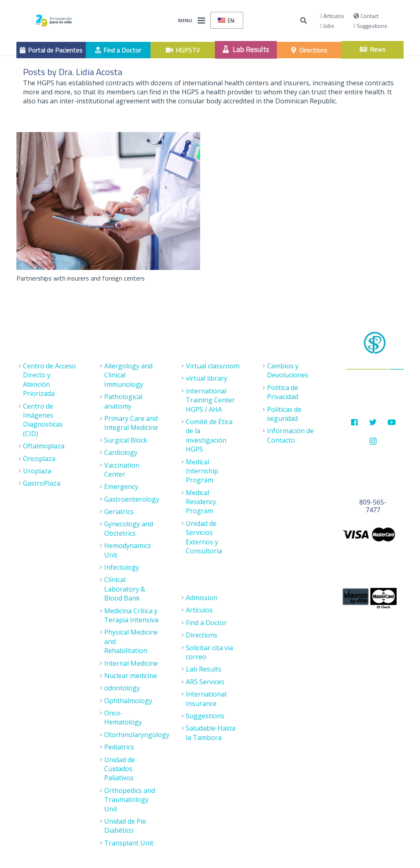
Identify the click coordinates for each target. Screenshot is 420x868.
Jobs (327, 26)
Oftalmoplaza (44, 446)
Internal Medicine (131, 663)
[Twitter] (373, 422)
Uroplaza (37, 471)
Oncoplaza (39, 459)
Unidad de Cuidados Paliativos (120, 769)
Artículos (332, 16)
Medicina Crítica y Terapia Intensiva (131, 615)
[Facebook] (354, 422)
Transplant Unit (129, 843)
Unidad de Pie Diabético (125, 826)
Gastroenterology (132, 499)
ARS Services (205, 682)
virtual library (207, 378)
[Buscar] (304, 21)
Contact (366, 16)
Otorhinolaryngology (137, 735)
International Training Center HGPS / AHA (210, 400)
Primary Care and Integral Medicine (131, 423)
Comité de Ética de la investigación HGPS (209, 435)
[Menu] (201, 21)
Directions (202, 635)
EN (226, 20)
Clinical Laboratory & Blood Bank (125, 589)
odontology (122, 688)
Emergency (121, 487)
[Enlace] (54, 21)
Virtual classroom (213, 366)
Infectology (122, 567)
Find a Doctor (206, 623)
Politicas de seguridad (284, 414)
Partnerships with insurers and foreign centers (81, 278)
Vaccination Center (122, 470)
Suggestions (370, 26)
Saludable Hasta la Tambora (211, 733)
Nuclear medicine (131, 676)
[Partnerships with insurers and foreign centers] (108, 201)
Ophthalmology (128, 701)
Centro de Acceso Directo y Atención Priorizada (49, 380)
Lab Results (204, 669)
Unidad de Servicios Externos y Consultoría (204, 537)
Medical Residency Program (201, 502)
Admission (202, 598)
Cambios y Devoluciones (288, 370)
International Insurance (206, 699)
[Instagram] (373, 441)
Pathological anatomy (123, 401)
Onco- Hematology (123, 717)
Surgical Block (126, 440)
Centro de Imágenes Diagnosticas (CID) (43, 420)
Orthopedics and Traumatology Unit (130, 800)
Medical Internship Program (202, 471)
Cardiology (121, 452)
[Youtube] (391, 422)
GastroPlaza (42, 483)
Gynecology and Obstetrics (129, 528)
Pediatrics (119, 747)
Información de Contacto (290, 435)
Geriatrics (119, 512)
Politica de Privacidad (283, 392)
